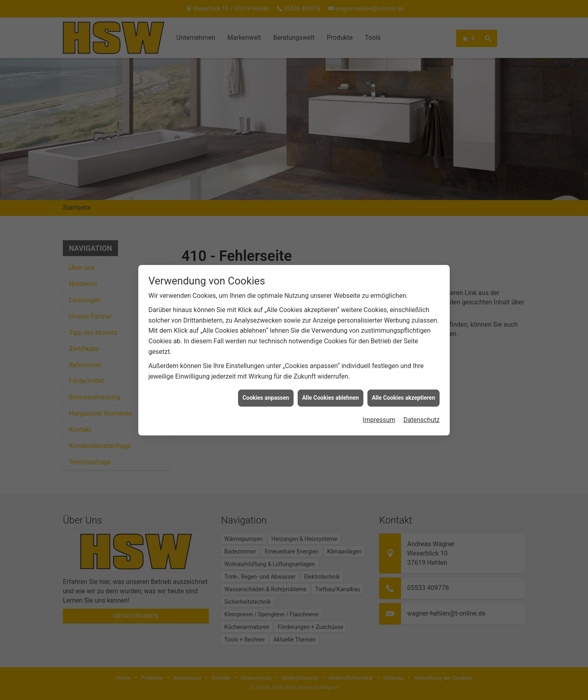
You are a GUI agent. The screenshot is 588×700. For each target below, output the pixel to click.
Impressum (379, 412)
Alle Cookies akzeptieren (403, 390)
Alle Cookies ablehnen (330, 390)
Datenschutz (422, 412)
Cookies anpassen (266, 390)
